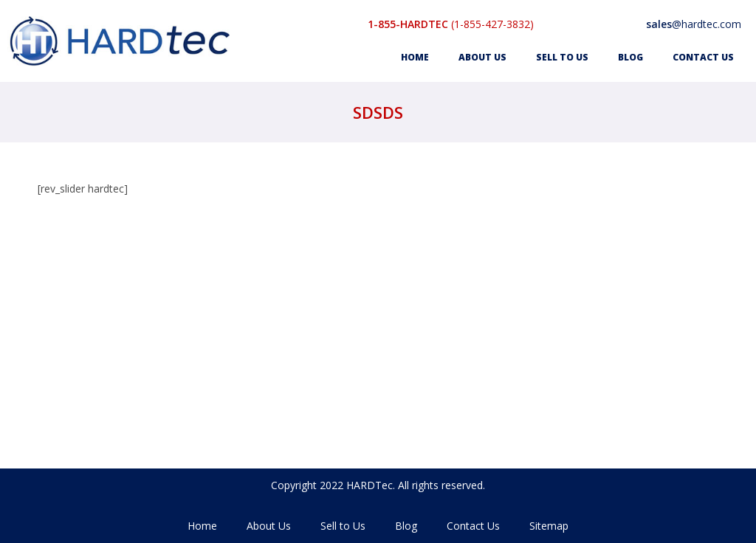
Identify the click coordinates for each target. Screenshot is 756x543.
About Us (482, 57)
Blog (630, 57)
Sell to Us (562, 57)
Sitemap (549, 526)
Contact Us (703, 57)
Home (415, 57)
